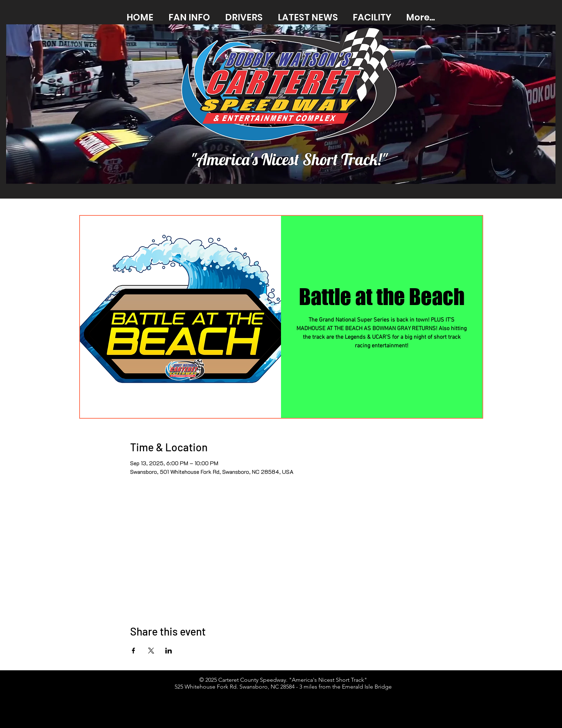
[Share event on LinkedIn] (169, 651)
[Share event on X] (151, 651)
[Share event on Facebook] (134, 651)
